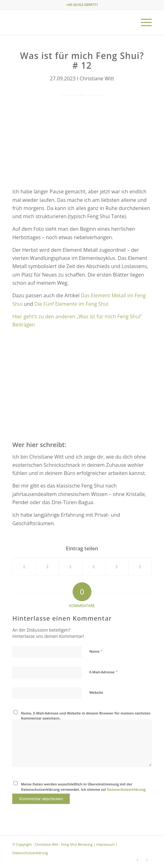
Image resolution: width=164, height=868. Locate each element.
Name (96, 651)
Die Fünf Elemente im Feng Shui (71, 304)
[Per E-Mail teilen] (140, 567)
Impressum (106, 844)
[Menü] (143, 22)
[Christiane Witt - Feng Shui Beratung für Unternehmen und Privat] (68, 22)
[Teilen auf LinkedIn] (117, 567)
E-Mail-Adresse (103, 672)
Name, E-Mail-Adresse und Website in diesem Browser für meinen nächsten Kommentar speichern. (86, 716)
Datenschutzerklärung (126, 789)
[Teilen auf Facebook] (24, 567)
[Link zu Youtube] (147, 860)
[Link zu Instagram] (138, 860)
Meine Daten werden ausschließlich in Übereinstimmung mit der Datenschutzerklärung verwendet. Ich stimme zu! (83, 787)
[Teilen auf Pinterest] (94, 567)
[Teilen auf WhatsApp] (71, 567)
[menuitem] (143, 22)
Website (96, 692)
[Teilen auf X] (48, 567)
